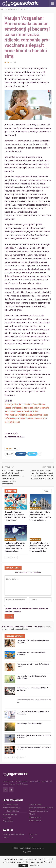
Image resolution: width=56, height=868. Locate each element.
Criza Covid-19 (10, 508)
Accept (23, 865)
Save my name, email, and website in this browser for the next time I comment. (27, 610)
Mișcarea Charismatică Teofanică (41, 808)
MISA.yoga (7, 818)
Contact (6, 838)
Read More (34, 865)
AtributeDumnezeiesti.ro (12, 808)
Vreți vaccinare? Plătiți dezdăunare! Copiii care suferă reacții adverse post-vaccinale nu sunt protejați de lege (26, 418)
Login (31, 838)
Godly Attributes (13, 811)
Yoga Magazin (8, 821)
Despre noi (33, 834)
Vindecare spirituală (10, 814)
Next (14, 558)
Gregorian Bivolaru (36, 804)
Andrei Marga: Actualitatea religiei (30, 724)
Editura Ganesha (35, 817)
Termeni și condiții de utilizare (13, 834)
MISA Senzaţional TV (10, 804)
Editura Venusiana (36, 821)
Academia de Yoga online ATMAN (38, 812)
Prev (8, 558)
